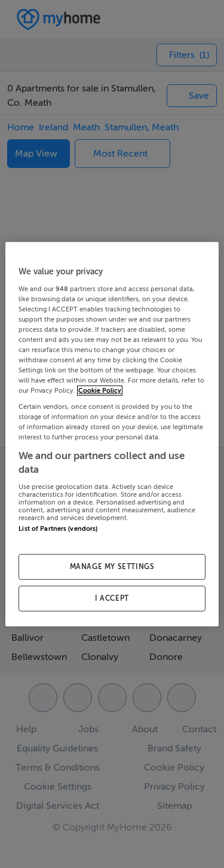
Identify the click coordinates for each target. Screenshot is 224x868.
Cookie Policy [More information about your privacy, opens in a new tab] (100, 391)
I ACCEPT (112, 598)
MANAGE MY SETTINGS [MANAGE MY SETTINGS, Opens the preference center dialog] (112, 567)
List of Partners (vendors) (58, 528)
